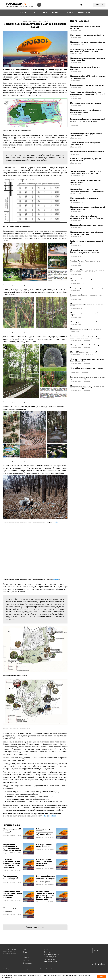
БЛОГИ (44, 13)
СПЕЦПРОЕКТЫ (84, 13)
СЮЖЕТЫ (69, 13)
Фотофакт (56, 522)
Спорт (25, 952)
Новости (26, 949)
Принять (102, 976)
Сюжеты (26, 960)
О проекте (47, 949)
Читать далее (18, 834)
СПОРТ (34, 13)
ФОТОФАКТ (56, 13)
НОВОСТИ (22, 13)
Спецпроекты (28, 963)
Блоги (25, 955)
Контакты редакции (51, 957)
